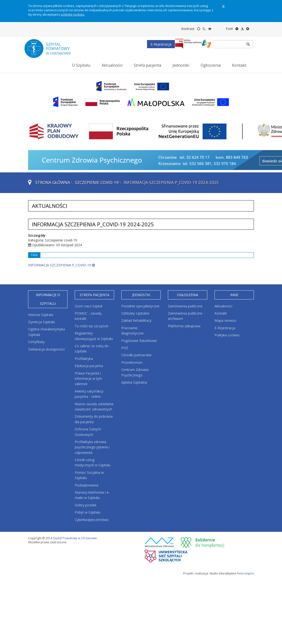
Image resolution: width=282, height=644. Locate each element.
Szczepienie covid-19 (97, 182)
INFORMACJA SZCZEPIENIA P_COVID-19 (61, 265)
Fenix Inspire (245, 573)
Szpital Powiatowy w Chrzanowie (75, 538)
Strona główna (53, 182)
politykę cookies (73, 14)
